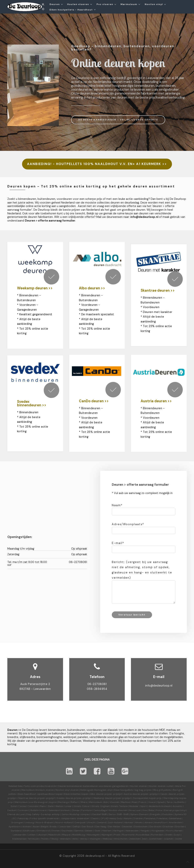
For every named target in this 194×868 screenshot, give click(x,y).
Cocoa (22, 806)
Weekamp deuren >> (35, 288)
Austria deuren (132, 794)
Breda (53, 827)
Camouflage (100, 810)
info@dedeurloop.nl (144, 217)
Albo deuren (97, 794)
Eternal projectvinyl (175, 810)
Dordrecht (155, 827)
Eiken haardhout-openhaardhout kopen (40, 794)
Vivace (152, 802)
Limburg (29, 822)
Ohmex (76, 810)
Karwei (178, 831)
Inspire (53, 802)
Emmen (56, 831)
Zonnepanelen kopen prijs (147, 798)
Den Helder (114, 827)
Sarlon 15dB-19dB (119, 814)
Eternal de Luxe (16, 814)
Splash (161, 802)
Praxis (117, 835)
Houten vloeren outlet (161, 786)
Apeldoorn (15, 827)
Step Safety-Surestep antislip (43, 814)
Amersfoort (161, 822)
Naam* (117, 505)
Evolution (168, 814)
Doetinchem (141, 827)
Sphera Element (139, 814)
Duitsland (16, 831)
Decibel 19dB (100, 814)
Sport (144, 806)
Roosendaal (143, 835)
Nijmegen (107, 835)
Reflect (75, 802)
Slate (51, 806)
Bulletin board (38, 810)
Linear (68, 806)
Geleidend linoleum (59, 810)
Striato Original (100, 806)
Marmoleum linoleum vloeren (38, 790)
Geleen (89, 831)
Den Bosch (88, 827)
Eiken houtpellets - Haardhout (71, 10)
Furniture (86, 810)
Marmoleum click (98, 802)
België (44, 827)
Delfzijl (76, 827)
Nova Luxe (135, 810)
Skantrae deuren (27, 798)
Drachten (168, 827)
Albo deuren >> (92, 288)
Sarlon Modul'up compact (76, 814)
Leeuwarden (20, 835)
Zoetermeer (155, 839)
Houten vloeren (78, 4)
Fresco (143, 802)
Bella (151, 810)
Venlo (75, 839)
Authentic (179, 802)
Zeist (144, 839)
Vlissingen (95, 839)
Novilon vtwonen (118, 810)
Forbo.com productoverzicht (40, 786)
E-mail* (118, 543)
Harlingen (118, 831)
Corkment (23, 810)
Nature (128, 818)
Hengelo (145, 831)
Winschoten (121, 839)
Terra (169, 802)
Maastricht (54, 835)
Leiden (32, 835)
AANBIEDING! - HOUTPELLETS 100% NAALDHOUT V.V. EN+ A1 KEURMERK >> (97, 164)
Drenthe (138, 818)
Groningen (17, 822)
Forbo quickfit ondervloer (45, 818)
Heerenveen (132, 831)
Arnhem (27, 827)
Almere (148, 822)
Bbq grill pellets (162, 790)
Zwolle (178, 839)
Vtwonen (114, 802)
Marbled (126, 802)
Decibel (12, 810)
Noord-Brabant (45, 822)
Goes (97, 831)
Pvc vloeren (105, 4)
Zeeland (102, 822)
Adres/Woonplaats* (128, 524)
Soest (177, 835)
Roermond (128, 835)
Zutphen (168, 839)
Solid (14, 806)
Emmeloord (43, 831)
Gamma (79, 831)
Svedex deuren (65, 798)
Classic (95, 818)
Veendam (65, 839)
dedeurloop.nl (95, 856)
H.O (44, 7)
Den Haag (101, 827)
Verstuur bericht (132, 615)
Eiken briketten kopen (76, 794)
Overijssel (80, 822)
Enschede (67, 831)
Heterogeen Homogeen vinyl (96, 790)
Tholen (45, 839)
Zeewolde (134, 839)
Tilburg (54, 839)
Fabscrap (23, 818)
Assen (36, 827)
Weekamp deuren (103, 798)
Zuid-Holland (115, 822)
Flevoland (150, 818)
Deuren (55, 4)
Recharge (64, 802)
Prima (159, 810)
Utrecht (91, 822)
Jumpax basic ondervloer (75, 818)
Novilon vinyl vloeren (67, 790)
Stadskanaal (19, 839)
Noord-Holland (64, 822)
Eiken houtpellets (123, 790)
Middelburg (79, 835)
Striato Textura (119, 806)
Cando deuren (168, 794)
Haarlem (107, 831)
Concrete (33, 806)
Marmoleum (129, 4)
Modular (134, 806)
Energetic (155, 814)
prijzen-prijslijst (113, 794)
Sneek (169, 835)
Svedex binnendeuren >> (32, 403)
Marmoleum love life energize (31, 802)
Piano (43, 806)
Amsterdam (175, 822)
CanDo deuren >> (94, 401)
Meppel (66, 835)
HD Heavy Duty (114, 818)
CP (102, 818)
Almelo (139, 822)
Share (84, 802)
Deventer (127, 827)
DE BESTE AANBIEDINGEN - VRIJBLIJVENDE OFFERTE (118, 120)
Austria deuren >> (156, 401)
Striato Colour (82, 806)
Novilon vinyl (154, 4)
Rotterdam (157, 835)
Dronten (180, 827)
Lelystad (42, 835)
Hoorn (169, 831)
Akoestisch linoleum (160, 806)
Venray (84, 839)
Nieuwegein (93, 835)
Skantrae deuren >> (158, 290)
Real (135, 802)
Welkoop (107, 839)
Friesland (162, 818)
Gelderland (175, 818)
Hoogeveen (158, 831)
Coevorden (65, 827)
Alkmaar (129, 822)
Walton (59, 806)
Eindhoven (29, 831)
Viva (144, 810)
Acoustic (177, 806)
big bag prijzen (143, 790)
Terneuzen (33, 839)
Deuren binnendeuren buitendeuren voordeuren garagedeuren (93, 786)
